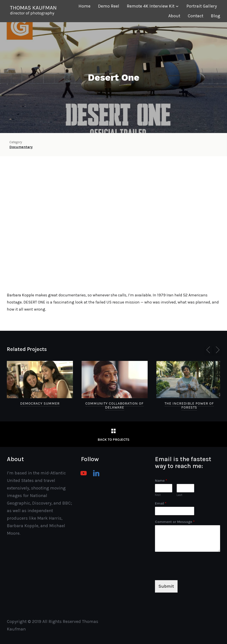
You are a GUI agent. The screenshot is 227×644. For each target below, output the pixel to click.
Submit (166, 586)
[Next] (217, 350)
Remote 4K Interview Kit (151, 6)
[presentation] (189, 573)
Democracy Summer (40, 403)
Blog (215, 16)
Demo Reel (109, 6)
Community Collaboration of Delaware (114, 405)
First (158, 495)
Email (161, 503)
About (174, 16)
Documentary (21, 147)
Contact (196, 16)
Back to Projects (113, 439)
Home (84, 6)
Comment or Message (175, 522)
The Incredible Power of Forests (189, 405)
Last (179, 495)
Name (161, 481)
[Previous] (209, 350)
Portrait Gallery (202, 6)
